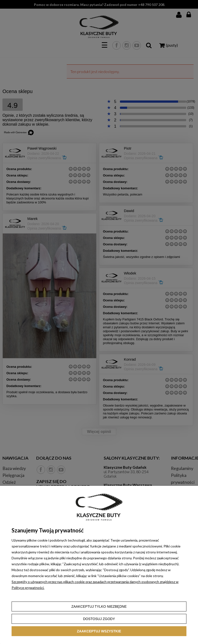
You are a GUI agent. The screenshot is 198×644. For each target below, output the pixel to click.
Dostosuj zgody (99, 619)
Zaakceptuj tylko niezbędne (99, 606)
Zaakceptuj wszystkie (99, 631)
